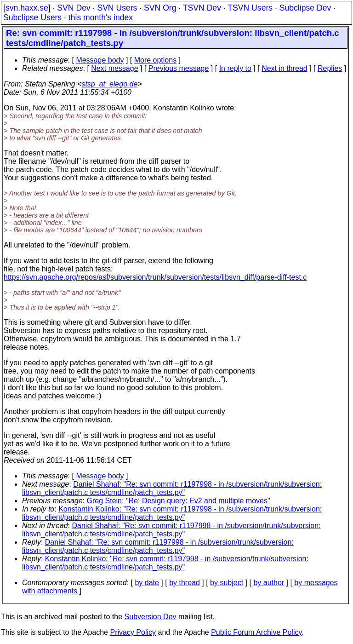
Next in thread (285, 68)
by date (147, 583)
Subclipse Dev (305, 8)
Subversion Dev (151, 617)
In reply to (235, 68)
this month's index (101, 17)
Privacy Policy (133, 632)
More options (156, 60)
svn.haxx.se (27, 8)
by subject (227, 583)
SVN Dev (74, 8)
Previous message (179, 68)
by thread (185, 583)
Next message (114, 68)
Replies (330, 68)
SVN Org (160, 8)
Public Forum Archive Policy (256, 632)
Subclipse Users (32, 17)
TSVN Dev (202, 8)
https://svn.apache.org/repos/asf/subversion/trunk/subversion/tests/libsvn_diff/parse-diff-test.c (155, 277)
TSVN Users (250, 8)
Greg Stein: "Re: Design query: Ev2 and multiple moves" (179, 501)
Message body (100, 60)
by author (269, 583)
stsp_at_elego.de (109, 84)
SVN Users (117, 8)
